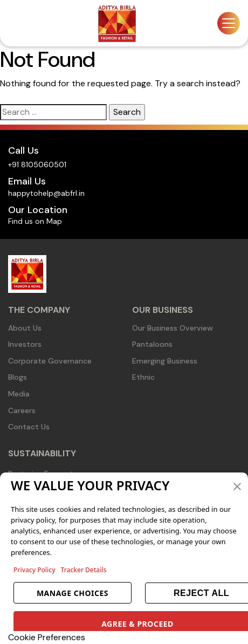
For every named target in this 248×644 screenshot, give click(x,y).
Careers (22, 410)
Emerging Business (165, 361)
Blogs (18, 377)
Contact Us (29, 427)
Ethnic (143, 377)
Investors (25, 344)
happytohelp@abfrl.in (46, 193)
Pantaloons (152, 344)
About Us (25, 328)
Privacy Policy (35, 570)
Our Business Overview (173, 328)
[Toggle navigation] (229, 23)
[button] (237, 485)
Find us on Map (35, 221)
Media (19, 394)
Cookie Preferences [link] (47, 637)
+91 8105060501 (37, 165)
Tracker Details (84, 570)
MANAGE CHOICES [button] (73, 593)
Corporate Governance (50, 361)
